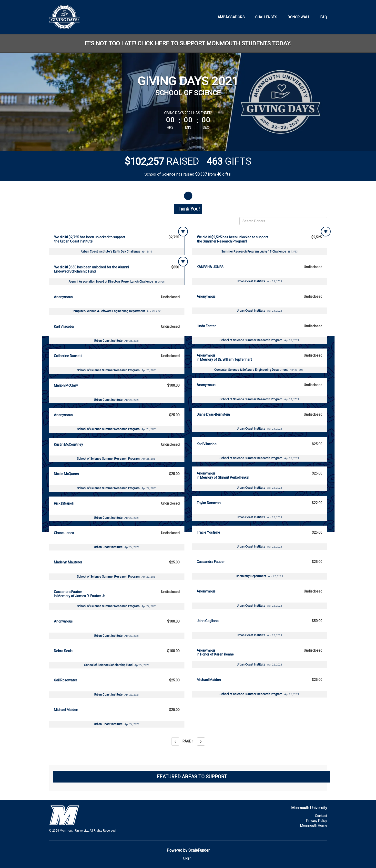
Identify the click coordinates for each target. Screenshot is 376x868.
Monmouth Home (314, 826)
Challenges (266, 17)
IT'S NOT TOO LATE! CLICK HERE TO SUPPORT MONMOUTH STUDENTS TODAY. (188, 43)
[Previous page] (175, 741)
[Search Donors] (283, 221)
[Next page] (201, 741)
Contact (321, 816)
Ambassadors (231, 17)
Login (187, 858)
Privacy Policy (317, 821)
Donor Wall (299, 17)
